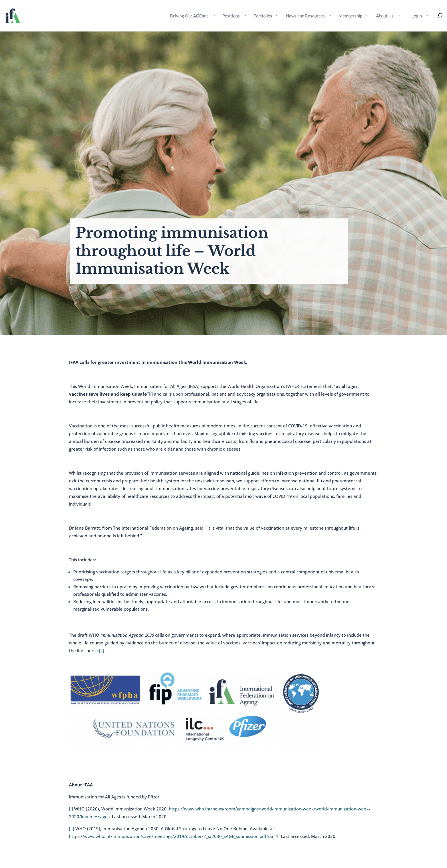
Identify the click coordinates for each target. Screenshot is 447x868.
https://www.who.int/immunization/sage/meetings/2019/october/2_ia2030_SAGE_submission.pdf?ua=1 (174, 836)
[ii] (102, 650)
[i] (151, 394)
